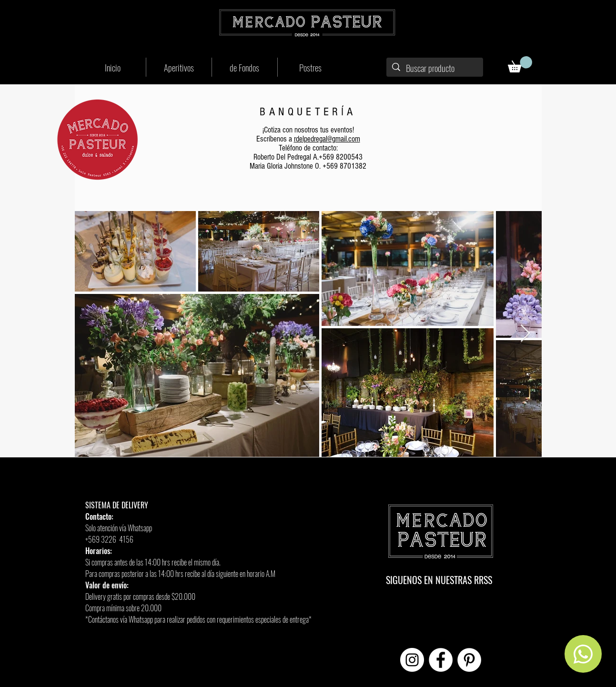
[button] (520, 64)
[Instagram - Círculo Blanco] (412, 660)
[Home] (583, 654)
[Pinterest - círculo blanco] (469, 660)
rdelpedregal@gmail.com (327, 139)
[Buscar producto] (434, 68)
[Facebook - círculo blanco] (441, 660)
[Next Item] (525, 334)
